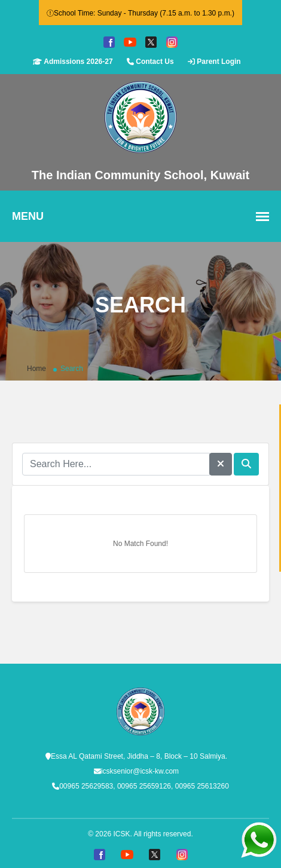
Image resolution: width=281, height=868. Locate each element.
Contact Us (150, 62)
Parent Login (214, 62)
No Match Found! (140, 544)
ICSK (121, 834)
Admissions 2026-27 (73, 62)
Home (36, 369)
